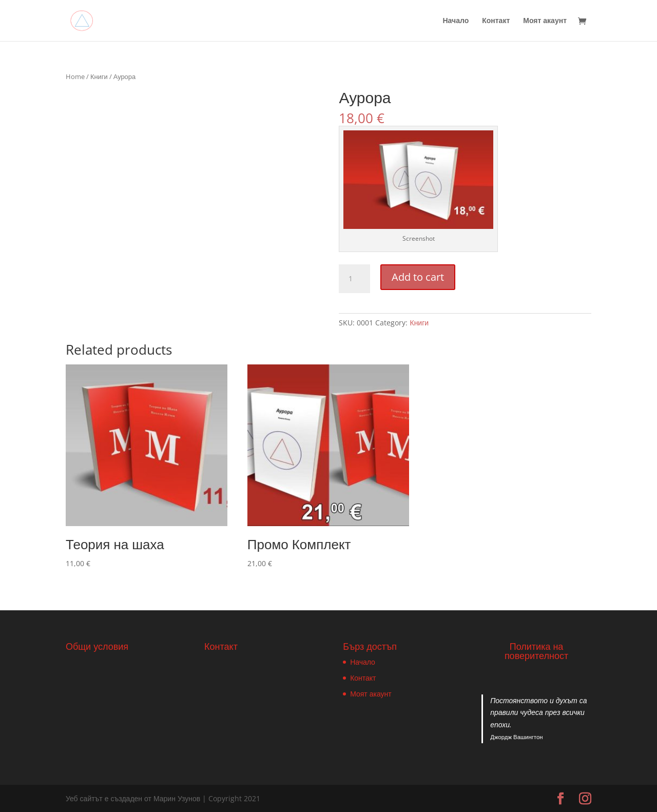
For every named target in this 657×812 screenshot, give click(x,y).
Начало (456, 21)
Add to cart (418, 277)
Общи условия (97, 646)
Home (75, 76)
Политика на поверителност (536, 651)
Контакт (496, 21)
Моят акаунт (545, 21)
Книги (99, 76)
